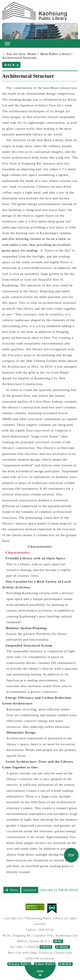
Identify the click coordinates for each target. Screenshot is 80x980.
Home (32, 54)
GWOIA (65, 964)
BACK (10, 65)
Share (14, 890)
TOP (71, 855)
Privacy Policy (19, 964)
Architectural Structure (20, 58)
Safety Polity (45, 964)
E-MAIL (63, 947)
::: (4, 54)
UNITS (46, 947)
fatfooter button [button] (40, 972)
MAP (58, 941)
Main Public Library (56, 54)
